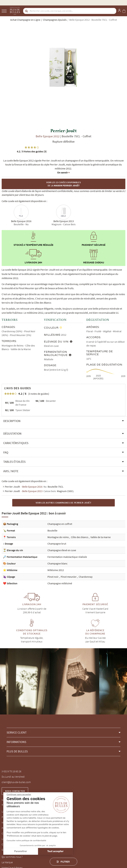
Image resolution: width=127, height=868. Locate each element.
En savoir (63, 172)
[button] (63, 421)
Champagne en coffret (60, 524)
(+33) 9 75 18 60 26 (11, 771)
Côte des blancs (80, 537)
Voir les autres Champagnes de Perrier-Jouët (64, 503)
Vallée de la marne (101, 537)
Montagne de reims (58, 537)
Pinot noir (53, 577)
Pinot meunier (69, 577)
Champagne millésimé (60, 583)
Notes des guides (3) (32, 151)
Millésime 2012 (56, 570)
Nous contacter (15, 791)
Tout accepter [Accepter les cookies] (31, 851)
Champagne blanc (57, 563)
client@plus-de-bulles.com (16, 782)
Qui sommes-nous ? (12, 857)
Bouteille (52, 530)
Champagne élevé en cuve (62, 550)
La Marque (7, 862)
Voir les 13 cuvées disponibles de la (64, 184)
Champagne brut (57, 544)
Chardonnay (86, 577)
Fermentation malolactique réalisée (67, 557)
